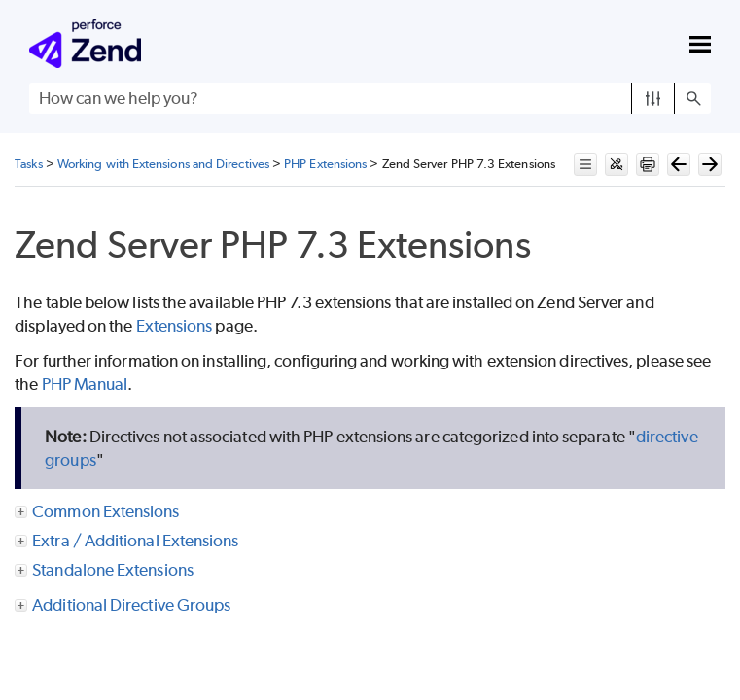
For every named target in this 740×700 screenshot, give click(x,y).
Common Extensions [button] (98, 511)
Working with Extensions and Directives (163, 164)
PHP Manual (85, 384)
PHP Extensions (325, 164)
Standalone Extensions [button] (105, 570)
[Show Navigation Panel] (700, 44)
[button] (653, 98)
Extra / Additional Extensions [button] (127, 541)
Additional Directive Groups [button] (123, 605)
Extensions (175, 326)
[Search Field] (370, 98)
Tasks (28, 164)
